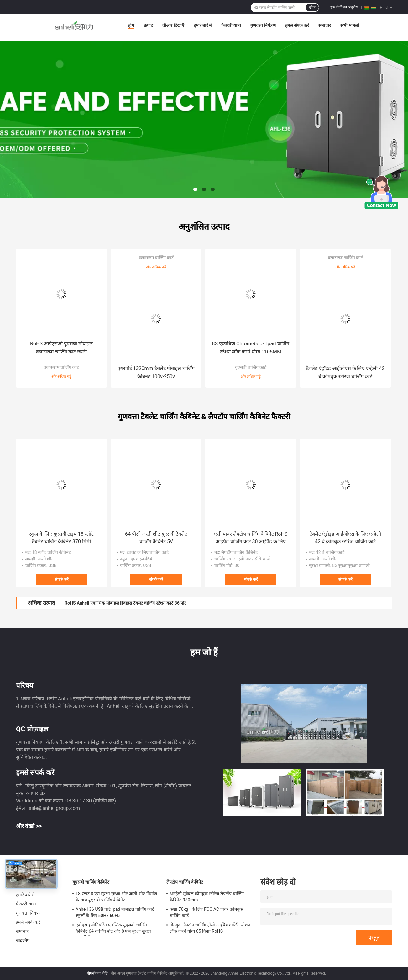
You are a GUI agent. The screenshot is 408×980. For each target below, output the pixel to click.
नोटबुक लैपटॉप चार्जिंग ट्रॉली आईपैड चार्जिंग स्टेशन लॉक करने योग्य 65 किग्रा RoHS (210, 928)
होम (131, 25)
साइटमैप (23, 940)
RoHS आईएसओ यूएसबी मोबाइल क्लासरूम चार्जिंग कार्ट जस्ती (61, 348)
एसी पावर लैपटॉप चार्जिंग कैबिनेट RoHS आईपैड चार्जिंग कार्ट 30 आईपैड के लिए (251, 538)
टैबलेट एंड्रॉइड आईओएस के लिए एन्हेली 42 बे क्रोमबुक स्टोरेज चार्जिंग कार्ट (345, 372)
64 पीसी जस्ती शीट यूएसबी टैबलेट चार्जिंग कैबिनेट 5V (156, 538)
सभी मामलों (350, 25)
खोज (312, 8)
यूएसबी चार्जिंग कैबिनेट (91, 882)
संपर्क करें (61, 579)
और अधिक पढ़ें (62, 377)
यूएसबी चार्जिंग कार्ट (251, 367)
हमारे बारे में (203, 25)
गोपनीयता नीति (97, 973)
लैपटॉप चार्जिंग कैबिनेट (185, 882)
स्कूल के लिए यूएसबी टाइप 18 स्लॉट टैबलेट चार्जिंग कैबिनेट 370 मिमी (62, 538)
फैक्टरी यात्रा (231, 25)
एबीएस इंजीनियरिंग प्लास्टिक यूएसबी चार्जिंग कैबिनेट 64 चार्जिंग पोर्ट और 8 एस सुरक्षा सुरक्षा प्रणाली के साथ (113, 929)
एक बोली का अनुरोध (344, 7)
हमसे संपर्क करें (297, 25)
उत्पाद (148, 25)
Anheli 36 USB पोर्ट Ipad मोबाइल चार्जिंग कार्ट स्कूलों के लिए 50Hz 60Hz (115, 912)
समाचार (325, 25)
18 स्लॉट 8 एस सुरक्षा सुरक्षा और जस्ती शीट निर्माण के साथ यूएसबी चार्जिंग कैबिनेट (116, 897)
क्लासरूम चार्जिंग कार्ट (62, 367)
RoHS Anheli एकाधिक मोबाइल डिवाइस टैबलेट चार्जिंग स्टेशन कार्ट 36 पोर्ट (126, 603)
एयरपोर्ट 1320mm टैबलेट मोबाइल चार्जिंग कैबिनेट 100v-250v (156, 372)
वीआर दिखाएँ (173, 25)
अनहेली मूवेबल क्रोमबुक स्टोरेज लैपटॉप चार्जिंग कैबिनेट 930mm (207, 897)
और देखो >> (29, 826)
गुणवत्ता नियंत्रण (263, 25)
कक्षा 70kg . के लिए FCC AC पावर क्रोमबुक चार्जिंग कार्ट (206, 912)
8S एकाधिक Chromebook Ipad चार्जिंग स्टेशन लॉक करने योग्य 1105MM (251, 348)
